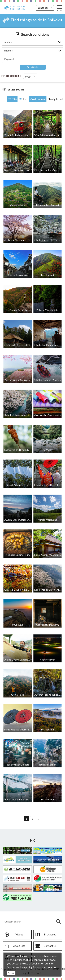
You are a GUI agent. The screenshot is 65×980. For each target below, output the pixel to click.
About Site (19, 946)
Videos (19, 934)
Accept (11, 973)
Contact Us (50, 946)
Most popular (38, 99)
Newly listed (55, 99)
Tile (12, 99)
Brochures (50, 934)
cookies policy (24, 967)
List (23, 99)
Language (43, 8)
